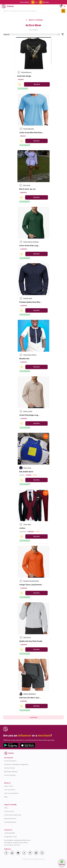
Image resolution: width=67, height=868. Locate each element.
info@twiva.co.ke (10, 837)
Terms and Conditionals (13, 815)
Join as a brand (10, 790)
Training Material (10, 822)
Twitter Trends (9, 768)
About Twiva (9, 786)
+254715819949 (9, 833)
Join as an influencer (11, 793)
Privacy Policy (9, 811)
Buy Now (37, 84)
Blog (6, 797)
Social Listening (10, 775)
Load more (34, 717)
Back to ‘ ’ (34, 20)
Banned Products (10, 818)
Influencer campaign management (16, 764)
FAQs (6, 808)
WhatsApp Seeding (11, 771)
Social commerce (10, 761)
